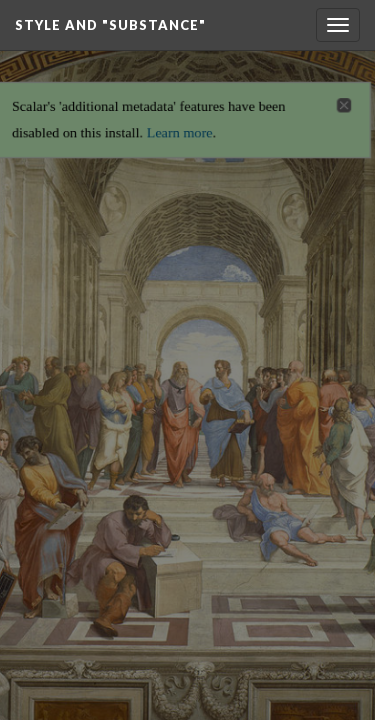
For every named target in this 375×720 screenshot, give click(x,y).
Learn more (179, 126)
